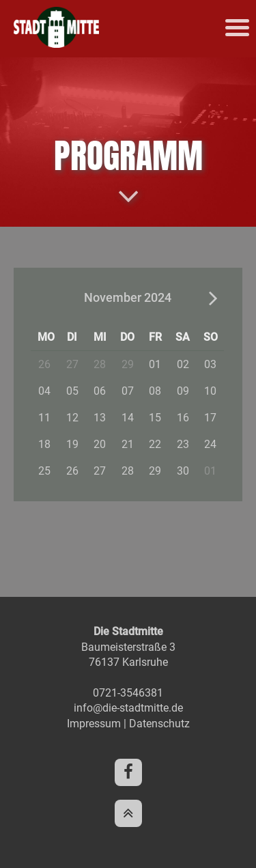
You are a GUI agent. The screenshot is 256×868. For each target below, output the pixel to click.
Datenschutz (159, 724)
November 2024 (128, 297)
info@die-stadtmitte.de (128, 708)
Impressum (94, 724)
